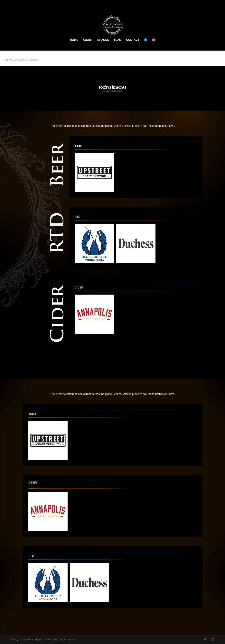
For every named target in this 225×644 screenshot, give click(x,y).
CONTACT (133, 40)
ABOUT (88, 40)
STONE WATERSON (65, 640)
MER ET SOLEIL (35, 640)
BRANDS (103, 40)
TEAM (118, 40)
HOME (74, 40)
